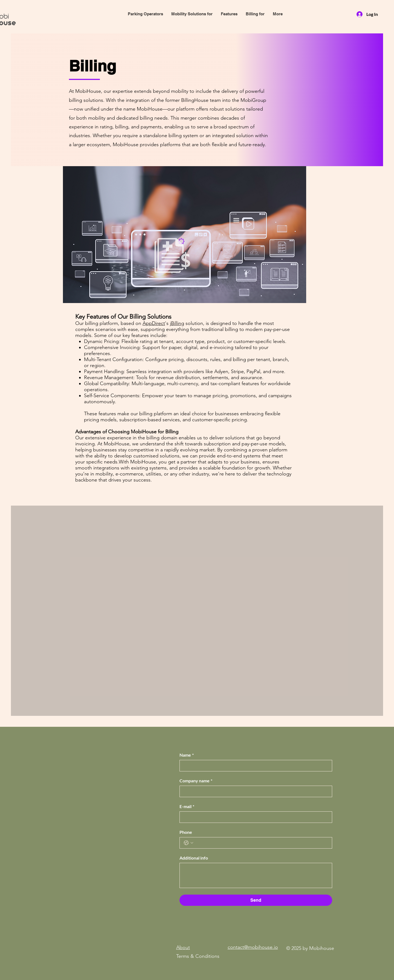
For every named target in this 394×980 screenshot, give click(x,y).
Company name (196, 781)
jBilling (177, 323)
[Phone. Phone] (261, 843)
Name (187, 755)
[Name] (254, 766)
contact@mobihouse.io (253, 947)
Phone (186, 832)
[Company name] (254, 791)
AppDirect (154, 323)
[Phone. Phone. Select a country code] (189, 843)
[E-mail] (254, 817)
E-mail (187, 806)
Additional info (194, 858)
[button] (229, 14)
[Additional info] (256, 875)
